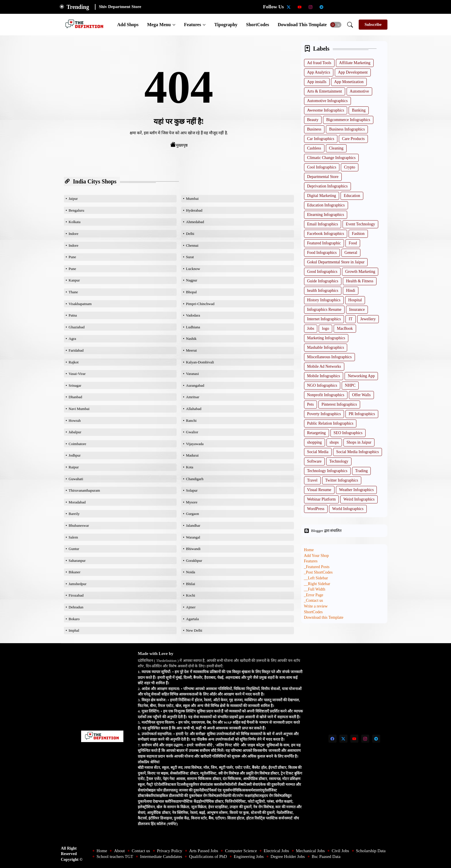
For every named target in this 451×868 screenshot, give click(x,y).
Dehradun (76, 607)
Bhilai (191, 584)
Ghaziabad (77, 327)
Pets (310, 404)
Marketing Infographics (326, 338)
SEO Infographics (348, 433)
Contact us (141, 851)
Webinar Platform (322, 499)
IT (350, 319)
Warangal (193, 537)
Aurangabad (195, 385)
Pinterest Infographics (339, 404)
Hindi (351, 291)
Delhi (190, 234)
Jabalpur (75, 432)
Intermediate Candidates (161, 856)
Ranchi (191, 420)
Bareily (74, 514)
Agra (72, 339)
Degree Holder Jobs (288, 856)
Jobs (311, 328)
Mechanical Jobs (310, 851)
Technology (339, 461)
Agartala (193, 619)
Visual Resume (319, 490)
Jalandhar (193, 525)
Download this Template (302, 25)
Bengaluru (77, 210)
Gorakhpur (194, 561)
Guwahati (76, 479)
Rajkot (74, 362)
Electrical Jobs (276, 851)
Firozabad (76, 595)
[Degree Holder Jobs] (387, 7)
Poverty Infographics (324, 414)
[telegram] (322, 7)
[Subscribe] (373, 25)
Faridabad (76, 350)
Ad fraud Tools (319, 63)
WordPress (316, 509)
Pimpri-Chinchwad (200, 304)
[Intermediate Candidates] (354, 7)
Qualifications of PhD (208, 856)
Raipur (74, 467)
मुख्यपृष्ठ (179, 145)
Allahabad (194, 409)
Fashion (358, 234)
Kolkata (75, 222)
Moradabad (77, 502)
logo (325, 328)
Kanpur (74, 280)
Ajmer (191, 607)
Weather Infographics (357, 490)
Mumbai (192, 199)
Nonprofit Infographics (326, 395)
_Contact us (314, 600)
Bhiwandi (193, 549)
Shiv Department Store (120, 7)
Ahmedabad (195, 222)
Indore (74, 234)
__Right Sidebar (317, 584)
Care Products (353, 139)
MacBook (345, 328)
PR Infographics (362, 414)
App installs (317, 82)
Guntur (74, 549)
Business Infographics (347, 129)
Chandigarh (195, 479)
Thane (73, 292)
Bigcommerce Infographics (348, 120)
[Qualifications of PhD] (365, 7)
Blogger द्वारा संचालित (323, 531)
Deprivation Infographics (327, 186)
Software (315, 461)
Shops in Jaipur (359, 442)
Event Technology (360, 224)
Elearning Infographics (326, 215)
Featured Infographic (324, 243)
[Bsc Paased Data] (398, 7)
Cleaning (336, 148)
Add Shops (128, 25)
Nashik (191, 339)
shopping (315, 442)
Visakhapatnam (80, 304)
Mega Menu (159, 25)
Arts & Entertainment (325, 91)
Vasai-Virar (77, 374)
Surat (190, 257)
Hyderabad (194, 210)
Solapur (192, 490)
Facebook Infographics (326, 234)
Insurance (357, 310)
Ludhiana (193, 327)
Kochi (191, 595)
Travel (312, 480)
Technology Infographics (327, 471)
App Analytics (319, 72)
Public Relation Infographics (330, 423)
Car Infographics (321, 139)
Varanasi (193, 374)
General (351, 253)
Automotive (359, 91)
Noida (191, 572)
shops (334, 442)
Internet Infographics (324, 319)
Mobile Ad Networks (324, 366)
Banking (359, 110)
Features (193, 25)
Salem (73, 537)
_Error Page (314, 595)
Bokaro (74, 619)
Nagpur (192, 280)
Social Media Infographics (358, 452)
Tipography (226, 25)
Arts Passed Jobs (204, 851)
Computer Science (241, 851)
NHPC (350, 385)
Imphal (74, 630)
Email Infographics (323, 224)
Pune (72, 257)
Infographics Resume (324, 310)
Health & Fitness (360, 281)
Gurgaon (193, 514)
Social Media (318, 452)
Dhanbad (76, 397)
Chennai (192, 245)
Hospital (355, 300)
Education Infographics (326, 205)
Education (352, 196)
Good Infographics (322, 272)
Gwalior (192, 432)
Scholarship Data (371, 851)
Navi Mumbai (79, 409)
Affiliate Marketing (355, 63)
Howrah (75, 420)
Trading (362, 471)
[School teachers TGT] (343, 7)
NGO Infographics (322, 385)
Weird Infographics (359, 499)
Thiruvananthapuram (84, 490)
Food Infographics (322, 253)
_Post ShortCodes (318, 572)
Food (353, 243)
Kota (190, 467)
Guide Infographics (323, 281)
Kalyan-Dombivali (200, 362)
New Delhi (194, 630)
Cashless (314, 148)
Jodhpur (75, 455)
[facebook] (332, 739)
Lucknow (193, 269)
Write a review (316, 606)
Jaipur (73, 199)
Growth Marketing (360, 272)
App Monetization (349, 82)
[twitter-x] (289, 7)
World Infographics (348, 509)
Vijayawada (195, 444)
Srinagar (75, 385)
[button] (336, 25)
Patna (73, 315)
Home (309, 550)
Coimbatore (78, 444)
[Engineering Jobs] (376, 7)
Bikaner (75, 572)
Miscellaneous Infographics (329, 357)
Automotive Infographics (327, 101)
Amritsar (193, 397)
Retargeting (317, 433)
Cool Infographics (322, 167)
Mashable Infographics (326, 347)
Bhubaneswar (79, 525)
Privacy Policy (170, 851)
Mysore (192, 502)
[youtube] (300, 7)
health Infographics (323, 291)
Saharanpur (77, 561)
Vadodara (193, 315)
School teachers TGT (115, 856)
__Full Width (315, 589)
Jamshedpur (78, 584)
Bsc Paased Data (326, 856)
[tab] (128, 25)
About (119, 851)
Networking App (361, 376)
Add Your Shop (317, 556)
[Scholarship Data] (332, 7)
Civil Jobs (340, 851)
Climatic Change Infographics (331, 158)
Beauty (313, 120)
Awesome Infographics (326, 110)
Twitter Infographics (342, 480)
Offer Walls (361, 395)
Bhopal (192, 292)
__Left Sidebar (316, 578)
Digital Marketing (322, 196)
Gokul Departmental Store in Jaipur (336, 262)
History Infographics (324, 300)
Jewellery (368, 319)
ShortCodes (258, 25)
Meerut (192, 350)
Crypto (350, 167)
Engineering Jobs (249, 856)
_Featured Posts (317, 567)
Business (314, 129)
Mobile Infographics (324, 376)
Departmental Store (323, 177)
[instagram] (311, 7)
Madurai (192, 455)
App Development (353, 72)
